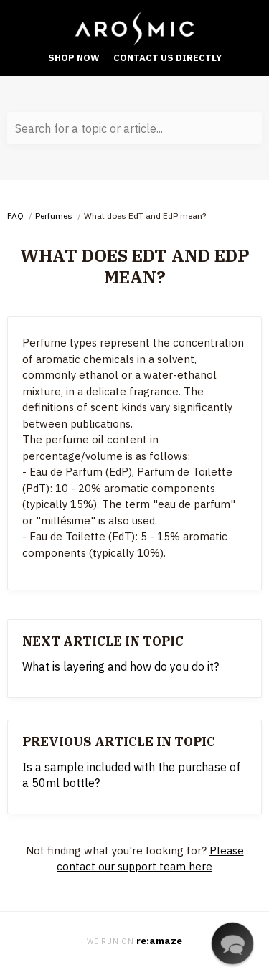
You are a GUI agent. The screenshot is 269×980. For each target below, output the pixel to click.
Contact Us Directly (167, 58)
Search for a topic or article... (89, 128)
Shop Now (74, 58)
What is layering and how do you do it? (121, 666)
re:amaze (159, 941)
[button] (232, 943)
